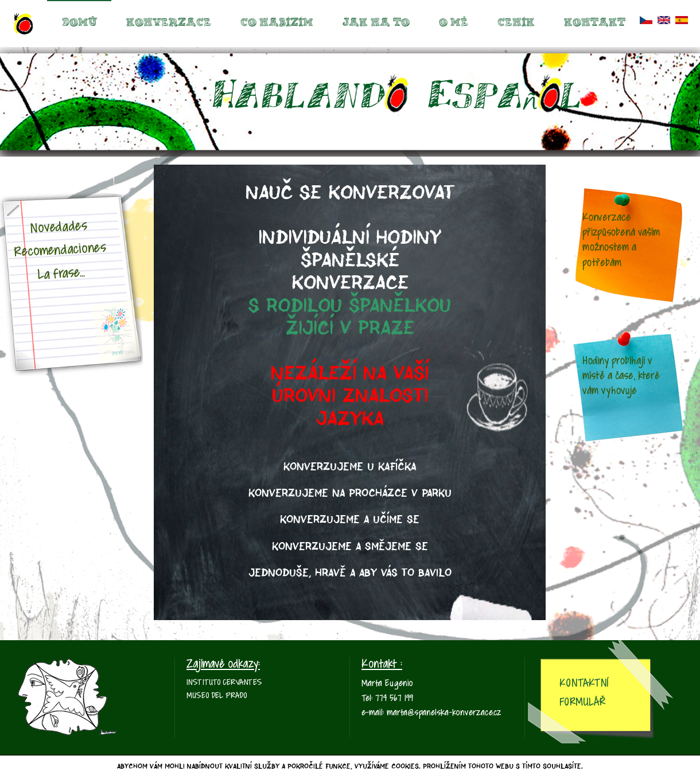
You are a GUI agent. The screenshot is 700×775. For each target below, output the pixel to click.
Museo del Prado (217, 696)
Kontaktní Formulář (584, 693)
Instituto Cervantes (224, 683)
